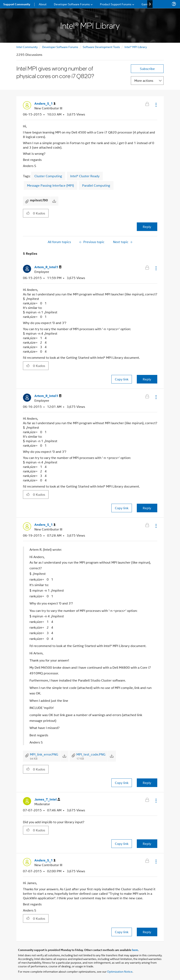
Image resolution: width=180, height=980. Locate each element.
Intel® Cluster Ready (85, 176)
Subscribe (147, 69)
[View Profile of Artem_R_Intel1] (48, 267)
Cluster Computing (48, 176)
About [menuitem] (43, 4)
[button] (156, 105)
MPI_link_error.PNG (44, 754)
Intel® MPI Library (136, 47)
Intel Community (27, 47)
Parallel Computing (96, 185)
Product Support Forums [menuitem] (116, 4)
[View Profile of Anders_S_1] (45, 104)
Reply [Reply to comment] (147, 379)
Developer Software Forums (60, 47)
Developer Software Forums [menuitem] (72, 4)
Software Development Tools (101, 47)
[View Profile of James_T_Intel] (47, 799)
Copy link (122, 379)
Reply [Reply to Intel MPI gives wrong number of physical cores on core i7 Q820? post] (147, 227)
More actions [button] (144, 80)
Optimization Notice (120, 971)
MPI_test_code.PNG (91, 754)
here (135, 950)
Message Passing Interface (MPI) (50, 185)
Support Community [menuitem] (17, 4)
